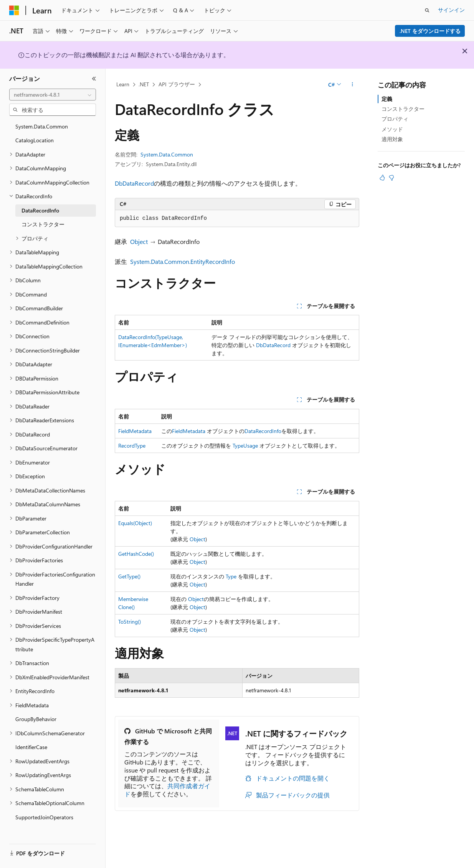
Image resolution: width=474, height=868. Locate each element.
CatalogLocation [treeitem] (35, 140)
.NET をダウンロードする (430, 31)
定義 (387, 99)
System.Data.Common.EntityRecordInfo (182, 261)
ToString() (130, 622)
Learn (123, 84)
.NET (144, 84)
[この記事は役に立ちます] (382, 178)
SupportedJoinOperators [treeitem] (44, 817)
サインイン (451, 10)
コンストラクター (403, 109)
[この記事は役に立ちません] (391, 178)
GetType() (129, 576)
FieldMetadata (135, 431)
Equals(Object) (135, 523)
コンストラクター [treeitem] (43, 224)
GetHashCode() (136, 554)
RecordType (132, 446)
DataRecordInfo (263, 431)
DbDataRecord (134, 183)
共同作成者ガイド (167, 790)
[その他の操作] (353, 85)
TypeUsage (245, 446)
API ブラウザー (177, 84)
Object (139, 241)
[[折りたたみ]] (94, 79)
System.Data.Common (167, 154)
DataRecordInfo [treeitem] (40, 210)
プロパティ (395, 119)
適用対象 (392, 139)
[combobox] (53, 95)
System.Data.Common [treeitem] (42, 126)
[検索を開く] (427, 10)
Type (231, 576)
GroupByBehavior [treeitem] (36, 719)
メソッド (392, 129)
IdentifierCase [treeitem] (31, 747)
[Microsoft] (14, 10)
